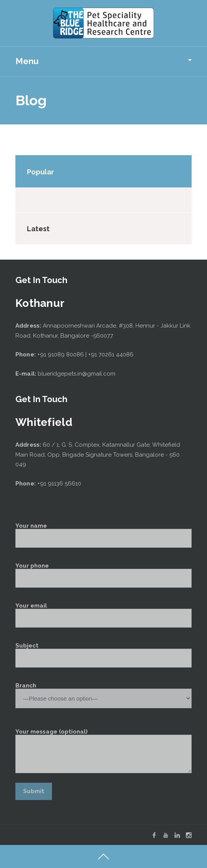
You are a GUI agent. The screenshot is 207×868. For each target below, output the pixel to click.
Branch (103, 692)
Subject (103, 655)
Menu (27, 61)
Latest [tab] (38, 229)
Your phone (103, 575)
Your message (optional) (103, 751)
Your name (103, 535)
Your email (103, 615)
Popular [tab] (40, 172)
